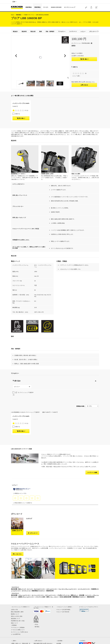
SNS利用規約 (83, 638)
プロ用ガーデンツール (63, 578)
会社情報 (59, 627)
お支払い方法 (14, 593)
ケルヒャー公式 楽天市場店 (63, 593)
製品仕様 (33, 31)
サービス (46, 7)
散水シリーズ (22, 572)
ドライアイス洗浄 (40, 580)
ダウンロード (93, 31)
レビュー (83, 31)
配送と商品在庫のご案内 (17, 595)
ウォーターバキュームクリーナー (68, 572)
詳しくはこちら (17, 537)
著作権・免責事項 (61, 631)
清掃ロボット (74, 578)
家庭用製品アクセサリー (38, 574)
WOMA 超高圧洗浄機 (66, 580)
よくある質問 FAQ (16, 617)
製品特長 (24, 31)
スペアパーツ (73, 31)
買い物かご (84, 59)
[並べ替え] (92, 389)
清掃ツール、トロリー (52, 580)
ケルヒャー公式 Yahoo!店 (63, 595)
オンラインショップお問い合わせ (19, 615)
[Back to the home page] (18, 7)
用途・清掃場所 (50, 31)
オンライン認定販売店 (62, 636)
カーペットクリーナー (38, 578)
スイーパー (30, 572)
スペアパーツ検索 (92, 456)
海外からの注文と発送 (17, 599)
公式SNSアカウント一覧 (85, 635)
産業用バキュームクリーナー (26, 580)
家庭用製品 (29, 7)
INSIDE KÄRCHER (56, 7)
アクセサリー (62, 31)
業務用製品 (37, 7)
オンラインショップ (70, 7)
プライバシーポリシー (62, 629)
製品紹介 (15, 31)
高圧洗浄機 (14, 572)
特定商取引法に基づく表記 (18, 604)
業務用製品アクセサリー (79, 580)
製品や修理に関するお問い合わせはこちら (43, 628)
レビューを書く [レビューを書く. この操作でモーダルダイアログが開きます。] (76, 76)
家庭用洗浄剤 (50, 574)
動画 (41, 31)
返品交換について (16, 602)
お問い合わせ (84, 85)
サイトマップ (60, 633)
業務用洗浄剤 (91, 580)
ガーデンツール (26, 574)
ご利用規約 (14, 608)
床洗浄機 (82, 578)
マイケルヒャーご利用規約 (18, 611)
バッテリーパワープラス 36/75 (21, 103)
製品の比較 (80, 389)
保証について (14, 606)
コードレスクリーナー (84, 572)
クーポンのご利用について (18, 613)
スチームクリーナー (52, 572)
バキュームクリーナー (24, 578)
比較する (75, 67)
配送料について (15, 597)
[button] (98, 31)
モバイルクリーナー (40, 572)
